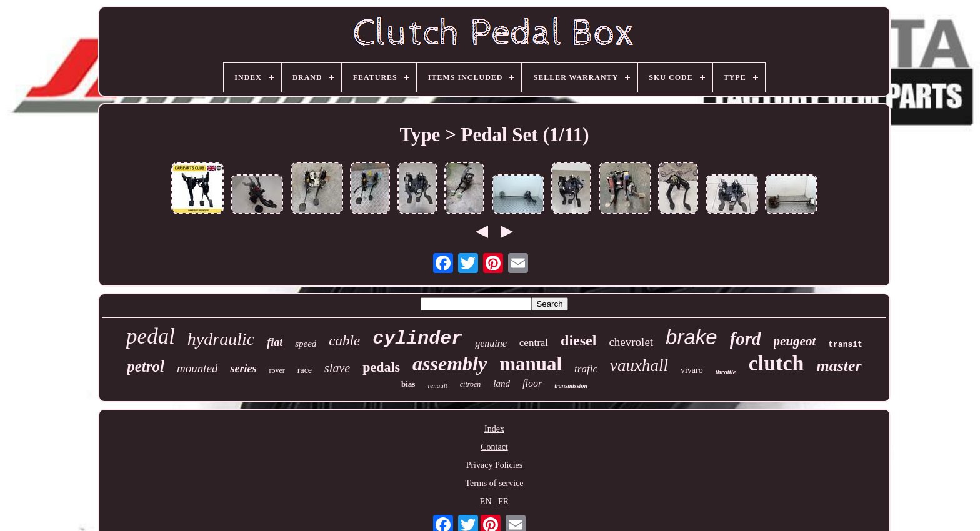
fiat (275, 342)
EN (486, 501)
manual (531, 364)
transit (845, 345)
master (839, 366)
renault (437, 385)
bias (408, 384)
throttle (726, 372)
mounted (197, 368)
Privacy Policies (495, 465)
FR (503, 501)
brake (692, 337)
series (243, 369)
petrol (146, 366)
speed (306, 344)
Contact (494, 447)
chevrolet (631, 342)
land (502, 384)
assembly (450, 364)
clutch (777, 363)
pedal (151, 336)
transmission (571, 386)
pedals (381, 367)
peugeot (795, 341)
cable (344, 341)
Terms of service (494, 483)
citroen (471, 384)
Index (494, 429)
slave (337, 368)
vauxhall (639, 365)
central (534, 343)
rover (277, 370)
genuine (491, 343)
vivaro (692, 370)
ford (746, 339)
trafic (586, 369)
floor (532, 383)
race (305, 370)
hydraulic (221, 339)
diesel (578, 340)
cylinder (417, 339)
